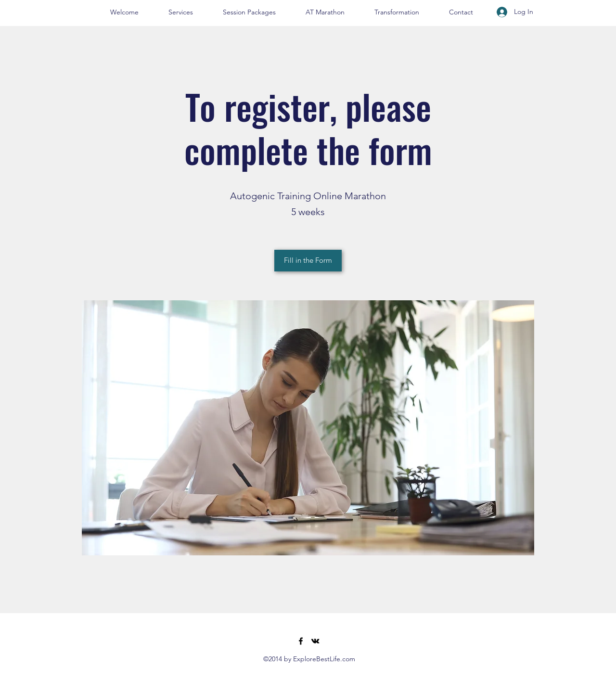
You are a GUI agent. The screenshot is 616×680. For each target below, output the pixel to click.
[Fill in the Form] (308, 261)
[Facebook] (301, 641)
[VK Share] (315, 641)
